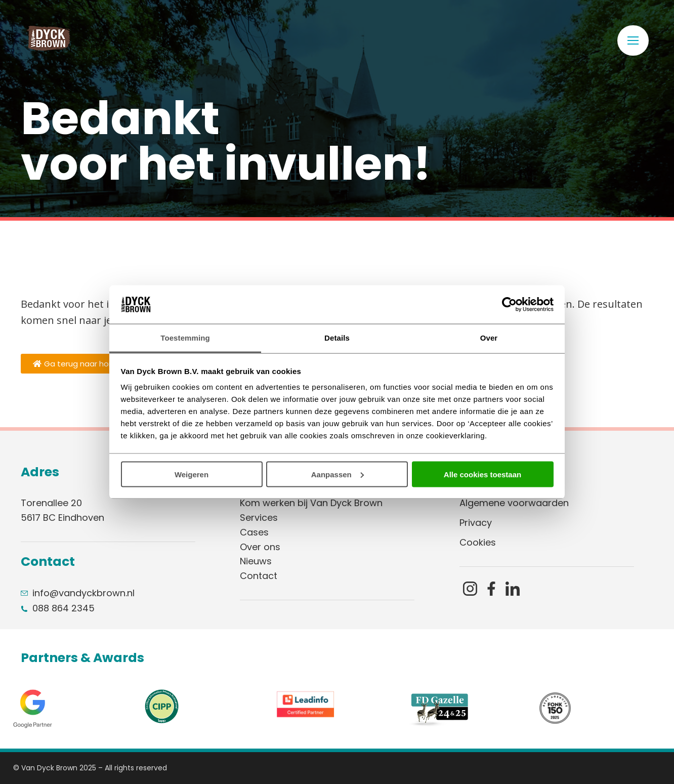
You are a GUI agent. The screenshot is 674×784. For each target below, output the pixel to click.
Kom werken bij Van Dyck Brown (311, 503)
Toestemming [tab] (185, 338)
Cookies (478, 542)
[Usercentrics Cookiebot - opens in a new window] (509, 304)
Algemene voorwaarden (514, 503)
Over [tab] (489, 338)
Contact (259, 576)
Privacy (476, 523)
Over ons (260, 547)
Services (259, 518)
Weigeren (192, 474)
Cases (254, 532)
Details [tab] (337, 338)
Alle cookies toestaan (482, 474)
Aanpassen (338, 474)
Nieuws (256, 561)
